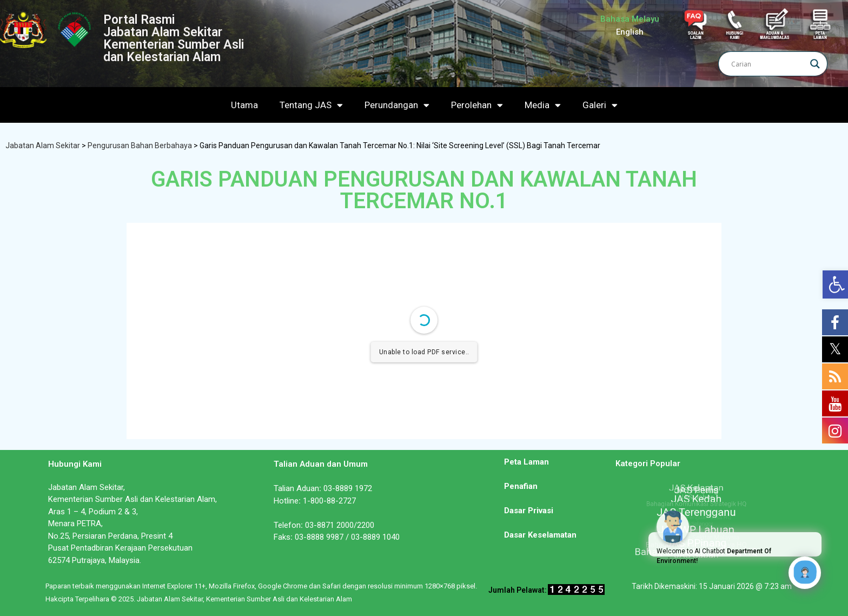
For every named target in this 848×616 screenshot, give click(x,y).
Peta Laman (526, 462)
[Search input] (768, 64)
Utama (244, 105)
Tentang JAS (311, 105)
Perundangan (397, 105)
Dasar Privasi (529, 511)
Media (543, 105)
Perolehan (477, 105)
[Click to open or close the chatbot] (805, 573)
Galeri (600, 105)
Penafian (521, 486)
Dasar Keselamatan (540, 535)
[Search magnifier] (815, 64)
